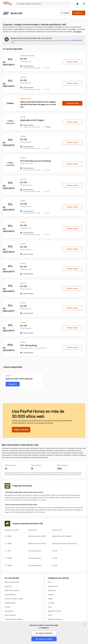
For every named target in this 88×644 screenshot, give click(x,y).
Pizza (50, 582)
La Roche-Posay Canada (14, 599)
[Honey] (7, 4)
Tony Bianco (9, 611)
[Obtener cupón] (72, 62)
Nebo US (8, 586)
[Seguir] (65, 13)
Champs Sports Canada (13, 619)
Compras (51, 603)
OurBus (7, 607)
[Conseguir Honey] (72, 103)
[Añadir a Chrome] (21, 430)
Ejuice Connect (10, 615)
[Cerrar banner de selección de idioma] (85, 624)
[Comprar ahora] (79, 13)
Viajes (50, 599)
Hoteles (51, 595)
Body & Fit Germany (12, 590)
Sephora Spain (10, 603)
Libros (50, 615)
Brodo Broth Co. (10, 595)
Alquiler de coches (54, 611)
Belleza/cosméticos (55, 619)
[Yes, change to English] (44, 639)
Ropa (50, 607)
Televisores (52, 590)
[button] (84, 4)
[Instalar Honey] (76, 40)
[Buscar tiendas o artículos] (43, 4)
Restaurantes (53, 586)
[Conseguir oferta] (13, 384)
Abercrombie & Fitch (12, 582)
